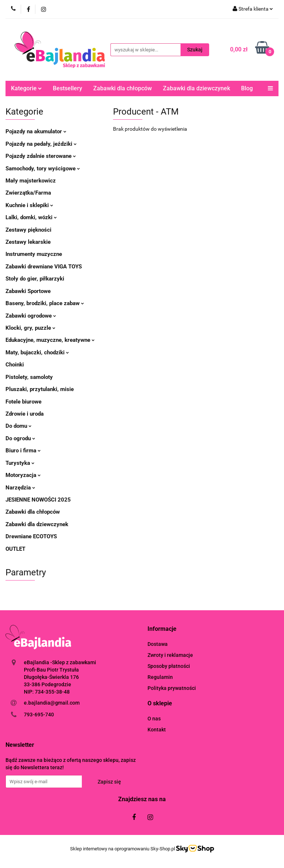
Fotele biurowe (23, 402)
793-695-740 (39, 715)
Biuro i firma (23, 451)
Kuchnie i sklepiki (29, 205)
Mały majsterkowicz (31, 181)
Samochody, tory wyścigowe (43, 169)
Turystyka (20, 463)
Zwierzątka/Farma (28, 193)
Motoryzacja (23, 475)
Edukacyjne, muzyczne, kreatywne (50, 340)
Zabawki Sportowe (28, 291)
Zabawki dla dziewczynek (196, 88)
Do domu (19, 426)
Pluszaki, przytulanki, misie (40, 389)
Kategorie (26, 88)
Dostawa (158, 644)
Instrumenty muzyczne (34, 254)
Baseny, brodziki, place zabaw (45, 303)
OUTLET (15, 549)
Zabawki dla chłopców (123, 88)
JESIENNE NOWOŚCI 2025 (38, 500)
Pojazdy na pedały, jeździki (41, 144)
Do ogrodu (20, 438)
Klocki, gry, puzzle (30, 328)
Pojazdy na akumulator (36, 131)
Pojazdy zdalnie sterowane (41, 156)
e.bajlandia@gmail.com (52, 703)
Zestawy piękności (28, 230)
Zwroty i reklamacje (170, 655)
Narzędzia (20, 488)
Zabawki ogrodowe (31, 316)
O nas (154, 719)
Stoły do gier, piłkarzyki (35, 279)
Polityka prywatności (172, 688)
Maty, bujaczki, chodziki (37, 352)
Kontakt (157, 730)
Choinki (15, 365)
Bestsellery (68, 88)
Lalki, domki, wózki (31, 217)
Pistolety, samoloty (29, 377)
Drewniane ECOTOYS (31, 536)
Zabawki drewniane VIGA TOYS (44, 267)
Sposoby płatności (169, 666)
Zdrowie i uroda (25, 414)
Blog (247, 88)
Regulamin (160, 677)
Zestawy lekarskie (28, 242)
